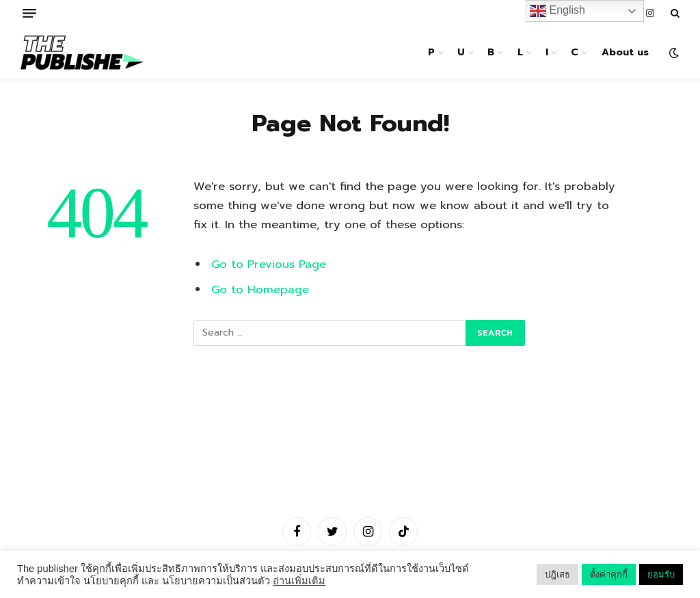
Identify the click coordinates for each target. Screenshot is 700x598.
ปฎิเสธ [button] (557, 574)
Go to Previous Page (269, 264)
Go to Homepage (260, 289)
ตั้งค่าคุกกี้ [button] (609, 574)
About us (625, 52)
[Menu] (29, 13)
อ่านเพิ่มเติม (299, 581)
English (557, 11)
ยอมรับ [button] (661, 574)
